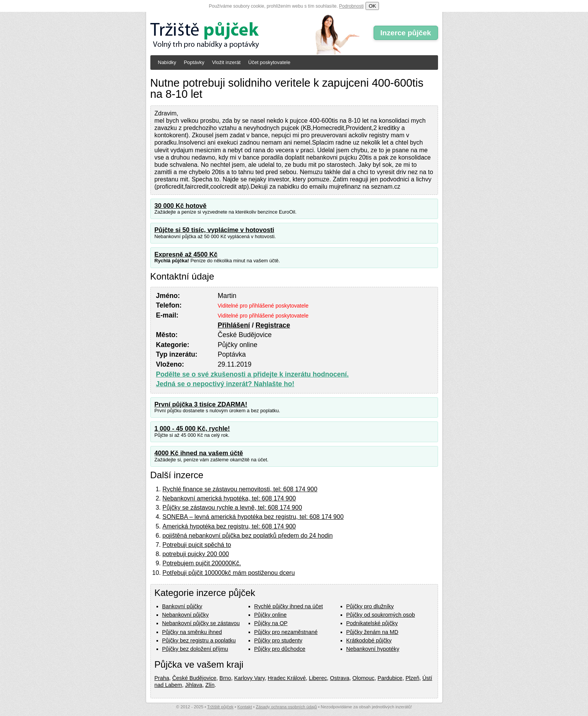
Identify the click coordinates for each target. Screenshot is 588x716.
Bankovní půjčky (182, 606)
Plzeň (412, 678)
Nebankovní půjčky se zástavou (201, 623)
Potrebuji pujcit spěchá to (197, 545)
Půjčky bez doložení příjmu (195, 649)
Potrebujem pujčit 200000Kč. (202, 563)
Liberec (318, 678)
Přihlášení (234, 325)
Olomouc (364, 678)
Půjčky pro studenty (278, 640)
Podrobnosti (351, 6)
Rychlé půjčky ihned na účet (289, 606)
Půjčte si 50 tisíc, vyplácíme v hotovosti (214, 230)
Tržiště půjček (220, 707)
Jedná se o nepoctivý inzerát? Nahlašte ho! (225, 384)
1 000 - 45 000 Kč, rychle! (192, 429)
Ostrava (339, 678)
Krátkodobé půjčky (369, 640)
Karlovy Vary (250, 678)
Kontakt (245, 707)
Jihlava (194, 685)
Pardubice (390, 678)
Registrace (273, 325)
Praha (162, 678)
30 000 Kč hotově (181, 206)
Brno (225, 678)
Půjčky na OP (271, 623)
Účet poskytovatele (269, 62)
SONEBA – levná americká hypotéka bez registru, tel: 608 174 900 (253, 517)
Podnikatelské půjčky (372, 623)
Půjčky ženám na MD (372, 632)
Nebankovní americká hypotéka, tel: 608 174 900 (229, 498)
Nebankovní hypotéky (373, 649)
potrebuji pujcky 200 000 (196, 554)
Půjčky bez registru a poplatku (199, 640)
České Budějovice (194, 678)
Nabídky (167, 62)
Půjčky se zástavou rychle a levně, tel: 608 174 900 (232, 508)
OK (372, 6)
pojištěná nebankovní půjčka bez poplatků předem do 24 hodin (248, 536)
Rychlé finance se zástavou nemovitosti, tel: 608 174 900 (240, 489)
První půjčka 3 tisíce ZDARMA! (201, 404)
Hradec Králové (287, 678)
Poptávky (194, 62)
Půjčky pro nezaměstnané (286, 632)
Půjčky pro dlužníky (370, 606)
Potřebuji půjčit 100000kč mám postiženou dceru (229, 573)
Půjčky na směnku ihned (192, 632)
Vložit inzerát (226, 62)
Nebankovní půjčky (186, 615)
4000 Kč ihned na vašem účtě (199, 453)
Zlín (210, 685)
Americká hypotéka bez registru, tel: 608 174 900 (229, 526)
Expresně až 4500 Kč (186, 254)
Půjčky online (271, 615)
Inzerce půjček (405, 33)
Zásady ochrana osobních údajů (286, 707)
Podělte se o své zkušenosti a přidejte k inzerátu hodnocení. (253, 374)
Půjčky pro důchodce (280, 649)
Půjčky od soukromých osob (381, 615)
